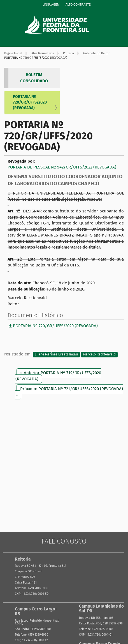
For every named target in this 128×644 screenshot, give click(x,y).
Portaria (68, 53)
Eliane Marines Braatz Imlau (56, 354)
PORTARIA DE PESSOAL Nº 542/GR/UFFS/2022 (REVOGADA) (62, 167)
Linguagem (51, 5)
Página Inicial (13, 53)
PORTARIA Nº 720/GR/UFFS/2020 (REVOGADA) (30, 102)
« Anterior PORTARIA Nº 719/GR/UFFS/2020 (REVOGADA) (58, 376)
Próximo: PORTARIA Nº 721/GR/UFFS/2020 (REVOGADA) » (69, 392)
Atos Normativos (43, 53)
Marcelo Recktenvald (99, 354)
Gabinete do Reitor (96, 53)
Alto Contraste (78, 5)
